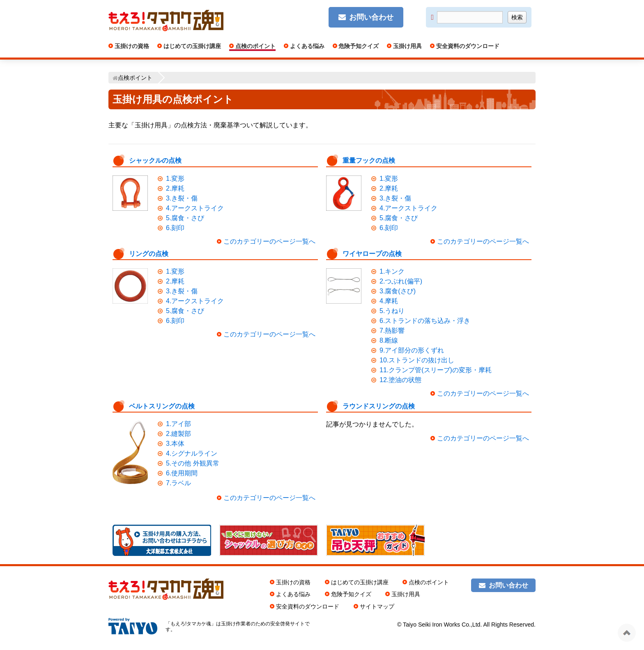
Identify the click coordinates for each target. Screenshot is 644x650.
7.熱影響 (392, 331)
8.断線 (389, 340)
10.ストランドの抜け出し (417, 360)
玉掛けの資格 (131, 46)
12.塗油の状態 (400, 380)
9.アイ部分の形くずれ (412, 350)
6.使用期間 (182, 473)
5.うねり (392, 311)
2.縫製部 (178, 434)
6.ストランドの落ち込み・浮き (425, 321)
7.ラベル (178, 483)
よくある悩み (306, 46)
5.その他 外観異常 (193, 463)
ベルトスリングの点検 (162, 406)
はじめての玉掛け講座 (191, 46)
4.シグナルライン (192, 453)
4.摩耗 (389, 301)
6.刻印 (175, 228)
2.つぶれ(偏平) (401, 281)
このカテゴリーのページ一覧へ (269, 241)
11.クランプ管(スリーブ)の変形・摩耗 (436, 370)
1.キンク (392, 271)
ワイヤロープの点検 (372, 254)
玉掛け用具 (407, 46)
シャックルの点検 (155, 160)
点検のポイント (255, 46)
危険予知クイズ (358, 46)
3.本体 (175, 444)
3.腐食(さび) (398, 291)
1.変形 (175, 179)
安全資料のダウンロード (467, 46)
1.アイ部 (178, 424)
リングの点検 (149, 254)
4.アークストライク (195, 208)
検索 (517, 17)
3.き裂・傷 (182, 198)
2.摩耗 (175, 188)
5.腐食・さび (185, 218)
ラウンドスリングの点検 (379, 406)
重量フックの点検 (369, 160)
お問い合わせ (371, 17)
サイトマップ (377, 606)
